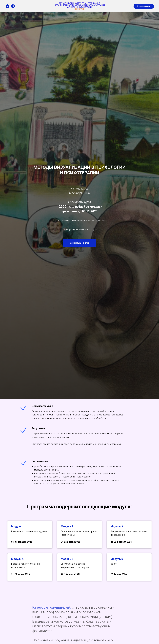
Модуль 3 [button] (117, 526)
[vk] (7, 6)
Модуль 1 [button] (17, 526)
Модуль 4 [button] (17, 559)
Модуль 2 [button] (67, 526)
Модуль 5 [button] (67, 559)
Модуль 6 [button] (117, 559)
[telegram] (13, 6)
